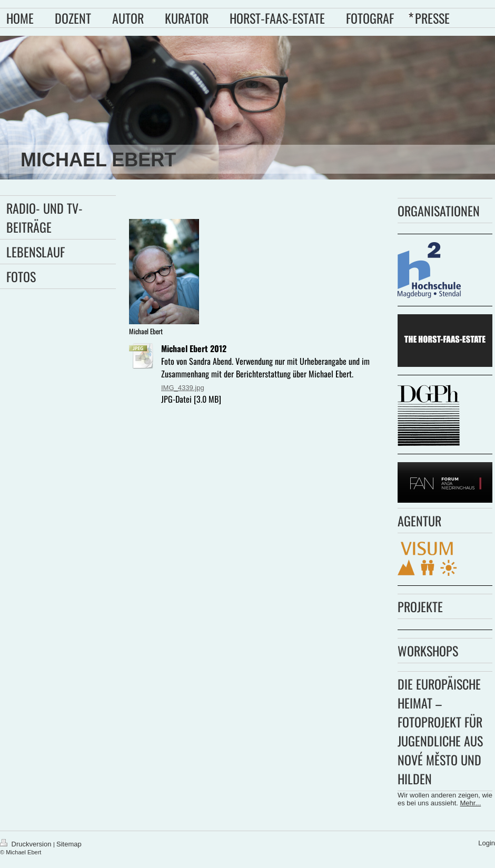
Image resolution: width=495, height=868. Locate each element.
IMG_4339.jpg (183, 388)
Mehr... (471, 803)
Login (487, 843)
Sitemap (69, 844)
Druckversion (27, 844)
